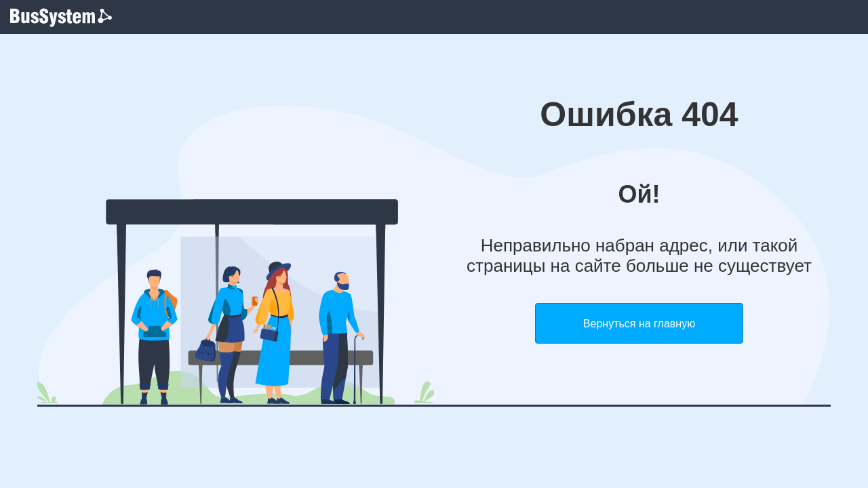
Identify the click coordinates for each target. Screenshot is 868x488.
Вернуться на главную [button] (639, 324)
